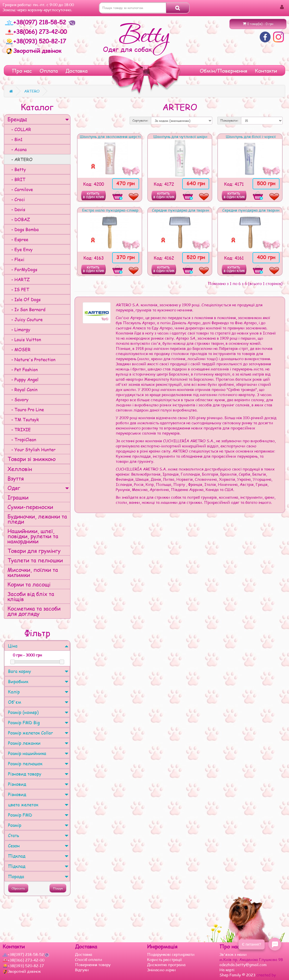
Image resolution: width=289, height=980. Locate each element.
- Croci (16, 199)
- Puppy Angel (23, 379)
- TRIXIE (19, 429)
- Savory (18, 399)
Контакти (266, 71)
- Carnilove (20, 189)
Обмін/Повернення (223, 71)
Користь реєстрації (164, 959)
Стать (38, 835)
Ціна (38, 646)
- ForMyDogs (22, 269)
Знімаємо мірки (161, 970)
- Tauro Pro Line (26, 409)
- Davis (16, 209)
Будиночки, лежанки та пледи (37, 519)
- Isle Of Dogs (24, 299)
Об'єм (38, 702)
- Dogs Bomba (23, 229)
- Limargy (19, 329)
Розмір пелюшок (38, 763)
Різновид (38, 784)
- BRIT (16, 179)
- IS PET (18, 289)
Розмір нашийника (38, 753)
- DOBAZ (19, 219)
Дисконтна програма (166, 965)
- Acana (17, 149)
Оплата (49, 71)
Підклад (38, 856)
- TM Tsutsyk (23, 419)
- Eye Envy (20, 249)
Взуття (16, 478)
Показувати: (229, 120)
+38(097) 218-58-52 (36, 22)
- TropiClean (22, 439)
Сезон (38, 846)
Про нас (22, 71)
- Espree (18, 239)
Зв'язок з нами (233, 954)
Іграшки (18, 497)
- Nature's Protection (31, 359)
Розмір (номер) (38, 712)
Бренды (38, 119)
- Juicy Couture (25, 319)
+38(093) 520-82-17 (36, 41)
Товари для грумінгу (34, 551)
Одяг (38, 488)
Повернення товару (93, 965)
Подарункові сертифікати (171, 954)
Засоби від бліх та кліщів (31, 596)
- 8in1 (15, 139)
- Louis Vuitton (24, 339)
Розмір (38, 825)
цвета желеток (38, 805)
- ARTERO (20, 159)
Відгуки (82, 970)
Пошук (58, 888)
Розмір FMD (38, 815)
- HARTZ (19, 279)
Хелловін (20, 469)
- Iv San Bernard (26, 309)
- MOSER (19, 349)
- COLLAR (19, 129)
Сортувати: (140, 120)
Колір (38, 692)
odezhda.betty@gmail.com (243, 965)
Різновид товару (38, 774)
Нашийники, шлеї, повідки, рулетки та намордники (33, 536)
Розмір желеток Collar (38, 733)
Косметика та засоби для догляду (34, 611)
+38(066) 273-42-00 (36, 32)
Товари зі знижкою (32, 459)
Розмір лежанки (38, 743)
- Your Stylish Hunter (31, 449)
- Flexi (16, 259)
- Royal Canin (22, 389)
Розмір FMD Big (38, 722)
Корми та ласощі (29, 584)
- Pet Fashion (23, 369)
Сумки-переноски (30, 507)
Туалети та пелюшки (35, 560)
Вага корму (38, 671)
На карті (227, 970)
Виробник (38, 681)
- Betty (17, 169)
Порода (38, 876)
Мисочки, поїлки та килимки (33, 572)
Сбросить (18, 888)
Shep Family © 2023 (238, 975)
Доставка (76, 71)
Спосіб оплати (89, 959)
